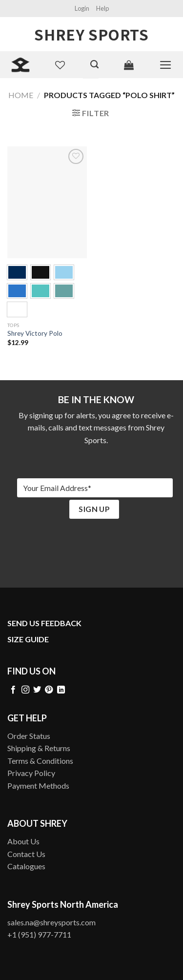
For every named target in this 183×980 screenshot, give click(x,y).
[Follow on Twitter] (37, 690)
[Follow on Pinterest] (49, 690)
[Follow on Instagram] (25, 690)
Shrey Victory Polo (35, 333)
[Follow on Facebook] (13, 690)
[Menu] (166, 65)
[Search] (94, 64)
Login (82, 8)
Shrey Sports (91, 34)
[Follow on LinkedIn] (61, 690)
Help (102, 8)
